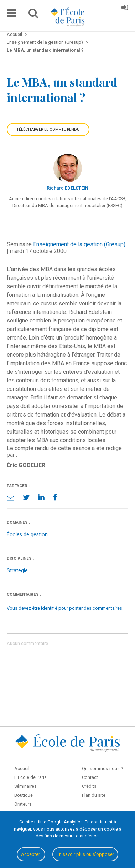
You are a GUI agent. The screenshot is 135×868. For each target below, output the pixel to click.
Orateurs (23, 804)
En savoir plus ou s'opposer (85, 854)
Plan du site (94, 795)
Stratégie (17, 571)
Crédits (89, 786)
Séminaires (25, 786)
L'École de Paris (30, 777)
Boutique (24, 795)
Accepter (31, 854)
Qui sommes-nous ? (102, 768)
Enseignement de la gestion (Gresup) (79, 244)
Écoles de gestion (27, 535)
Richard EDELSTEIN (67, 188)
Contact (90, 777)
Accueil (22, 768)
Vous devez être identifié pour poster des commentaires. (65, 608)
